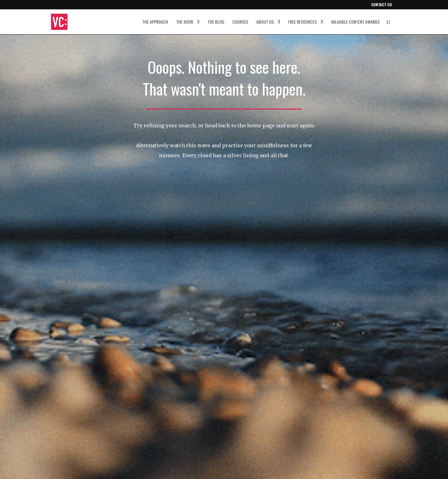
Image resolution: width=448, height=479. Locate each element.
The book (185, 22)
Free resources (302, 22)
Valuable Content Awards (355, 22)
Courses (240, 22)
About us (265, 22)
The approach (155, 22)
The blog (216, 22)
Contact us (382, 5)
